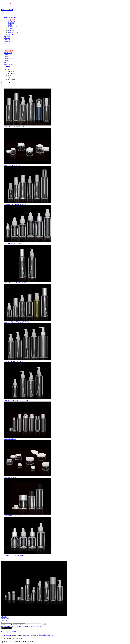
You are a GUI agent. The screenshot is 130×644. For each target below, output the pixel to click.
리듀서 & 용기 (11, 73)
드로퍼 (10, 29)
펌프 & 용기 (10, 71)
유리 (6, 62)
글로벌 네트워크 (6, 626)
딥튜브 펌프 (12, 21)
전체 (8, 69)
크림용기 (11, 23)
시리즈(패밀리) (13, 32)
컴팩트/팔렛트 (9, 59)
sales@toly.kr (26, 635)
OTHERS (11, 34)
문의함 (4, 622)
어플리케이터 (10, 79)
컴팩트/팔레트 (12, 27)
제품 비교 (5, 620)
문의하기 (4, 617)
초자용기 (11, 31)
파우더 (10, 25)
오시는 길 (50, 635)
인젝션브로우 (12, 19)
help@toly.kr (43, 635)
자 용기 (8, 75)
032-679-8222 (7, 635)
